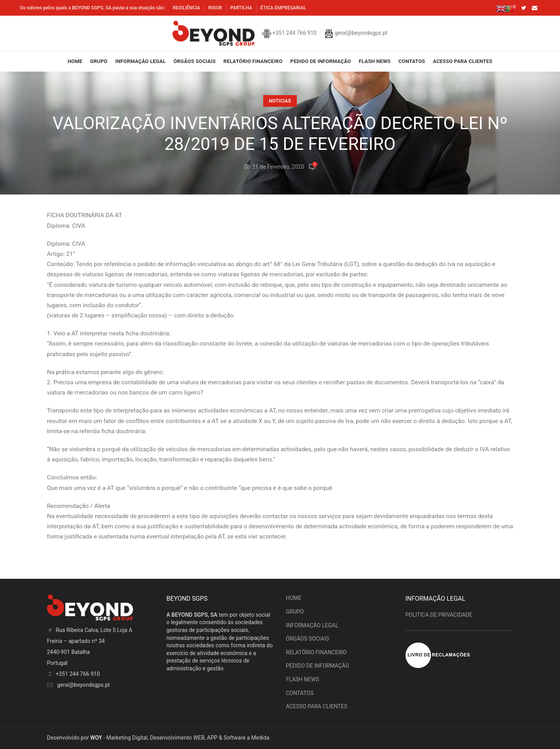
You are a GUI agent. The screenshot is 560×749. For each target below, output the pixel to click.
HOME (294, 598)
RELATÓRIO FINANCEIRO (316, 652)
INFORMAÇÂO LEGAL (312, 625)
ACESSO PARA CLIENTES (317, 706)
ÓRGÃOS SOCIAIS (308, 639)
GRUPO (295, 612)
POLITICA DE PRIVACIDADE (439, 615)
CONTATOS (300, 693)
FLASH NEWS (302, 679)
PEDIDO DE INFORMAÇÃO (318, 666)
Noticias (280, 101)
